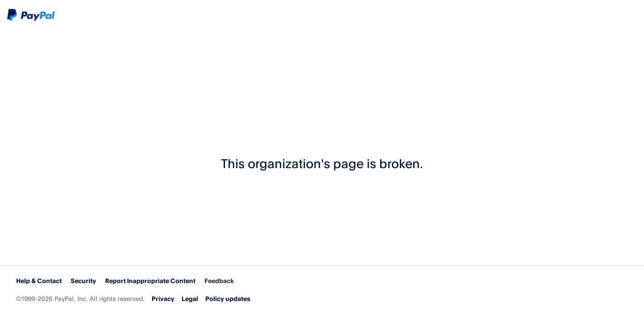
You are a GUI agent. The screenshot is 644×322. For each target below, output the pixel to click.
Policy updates (228, 299)
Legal (190, 299)
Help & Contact (39, 281)
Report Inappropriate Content (150, 281)
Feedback (219, 281)
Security (83, 281)
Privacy (163, 299)
